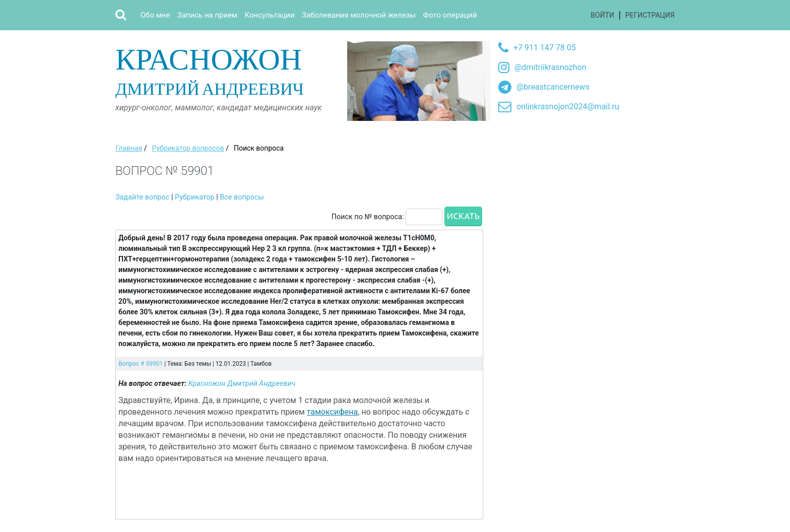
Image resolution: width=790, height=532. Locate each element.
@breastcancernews (553, 87)
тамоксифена (332, 412)
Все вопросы (242, 197)
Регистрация (650, 15)
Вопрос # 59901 (141, 364)
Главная (129, 148)
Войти (602, 15)
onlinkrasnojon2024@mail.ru (568, 107)
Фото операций (450, 15)
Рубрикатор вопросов (188, 148)
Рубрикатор (195, 197)
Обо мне (155, 15)
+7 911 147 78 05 (545, 48)
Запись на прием (207, 15)
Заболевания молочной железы (359, 15)
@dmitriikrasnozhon (550, 67)
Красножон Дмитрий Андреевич (242, 384)
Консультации (270, 15)
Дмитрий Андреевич (227, 70)
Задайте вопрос (142, 197)
